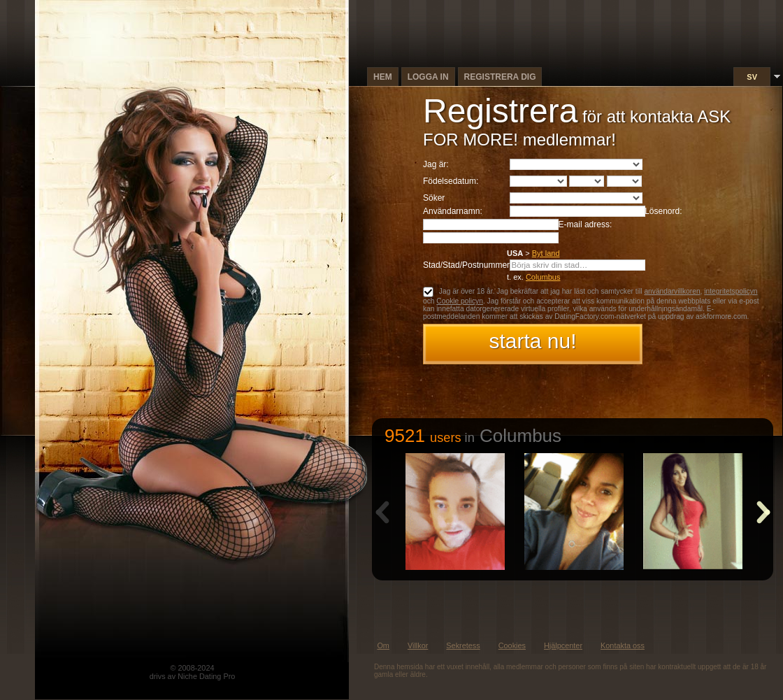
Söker (434, 198)
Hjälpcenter (563, 645)
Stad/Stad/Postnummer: (467, 265)
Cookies (512, 645)
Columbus (543, 277)
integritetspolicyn (731, 291)
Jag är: (436, 164)
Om (383, 645)
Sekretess (463, 645)
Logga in (428, 77)
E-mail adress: (586, 224)
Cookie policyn (460, 301)
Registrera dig (500, 77)
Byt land (546, 253)
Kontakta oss (623, 645)
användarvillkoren (672, 291)
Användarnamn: (453, 211)
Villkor (418, 645)
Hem (383, 77)
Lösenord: (663, 211)
